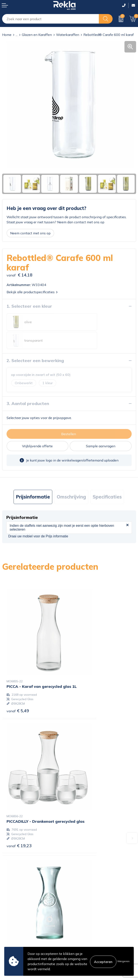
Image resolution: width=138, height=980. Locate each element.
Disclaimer (79, 924)
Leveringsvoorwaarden (89, 931)
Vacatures (79, 861)
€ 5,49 (18, 670)
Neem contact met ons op (30, 233)
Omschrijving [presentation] (71, 478)
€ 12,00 (86, 774)
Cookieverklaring (84, 910)
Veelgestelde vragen (87, 882)
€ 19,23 (86, 670)
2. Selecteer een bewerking (35, 342)
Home (7, 35)
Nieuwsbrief (81, 875)
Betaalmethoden (15, 924)
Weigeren (123, 961)
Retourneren (12, 931)
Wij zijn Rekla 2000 (87, 868)
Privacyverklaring (85, 917)
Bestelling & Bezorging (20, 917)
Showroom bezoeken (88, 889)
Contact (8, 910)
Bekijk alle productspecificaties (32, 292)
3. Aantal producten (28, 385)
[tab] (33, 478)
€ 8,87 (18, 775)
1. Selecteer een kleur (29, 306)
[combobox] (51, 19)
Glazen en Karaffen (37, 35)
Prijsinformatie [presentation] (33, 478)
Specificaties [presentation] (107, 478)
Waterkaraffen (68, 35)
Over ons (78, 855)
